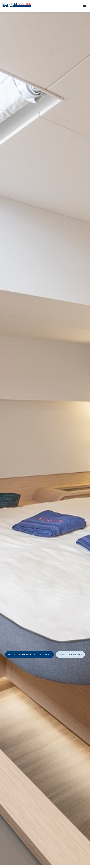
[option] (45, 434)
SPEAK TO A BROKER (70, 654)
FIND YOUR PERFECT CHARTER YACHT (29, 654)
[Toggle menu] (85, 5)
